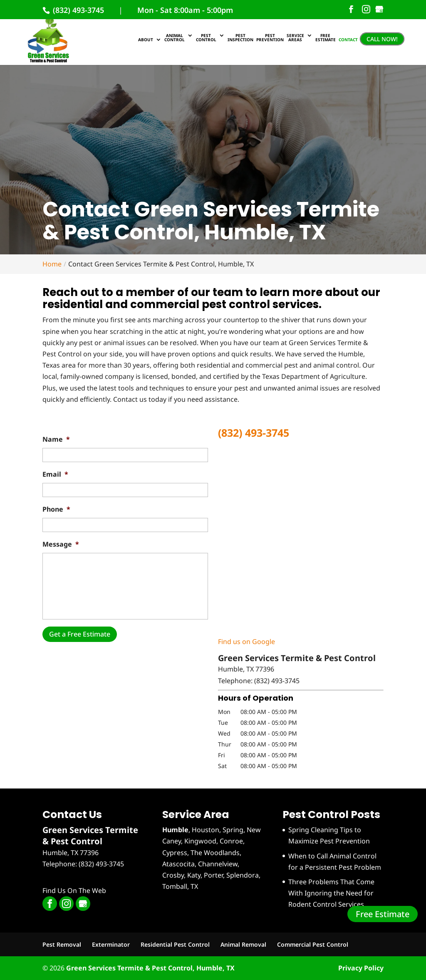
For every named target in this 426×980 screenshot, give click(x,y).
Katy (194, 875)
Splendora (243, 875)
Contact (348, 40)
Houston (206, 830)
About (146, 40)
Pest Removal (62, 944)
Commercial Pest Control (313, 944)
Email (55, 474)
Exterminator (111, 944)
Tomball (175, 886)
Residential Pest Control (175, 944)
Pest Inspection (240, 38)
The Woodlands (215, 853)
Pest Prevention (270, 38)
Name (56, 439)
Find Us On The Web (74, 890)
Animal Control (175, 38)
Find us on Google (246, 642)
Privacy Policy (361, 968)
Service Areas (295, 38)
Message (61, 544)
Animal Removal (243, 944)
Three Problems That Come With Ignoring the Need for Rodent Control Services (331, 893)
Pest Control (206, 38)
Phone (56, 509)
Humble (175, 830)
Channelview (218, 864)
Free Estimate (383, 914)
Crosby (173, 875)
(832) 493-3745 (77, 10)
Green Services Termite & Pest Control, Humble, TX (150, 968)
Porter (213, 875)
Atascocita (178, 864)
